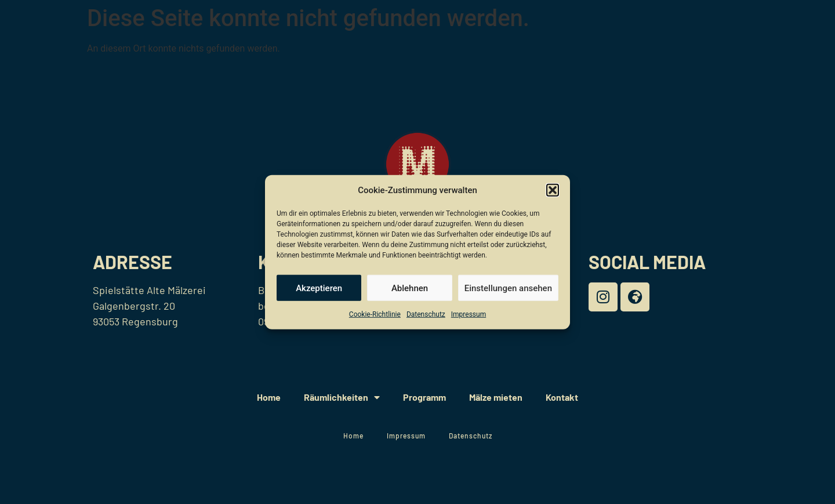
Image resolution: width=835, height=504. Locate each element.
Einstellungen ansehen (508, 288)
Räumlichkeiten (342, 397)
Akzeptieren (319, 288)
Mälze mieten (496, 397)
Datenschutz (426, 314)
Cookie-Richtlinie (375, 314)
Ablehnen (410, 288)
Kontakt (562, 397)
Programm (424, 397)
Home (269, 397)
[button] (553, 190)
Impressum (469, 314)
